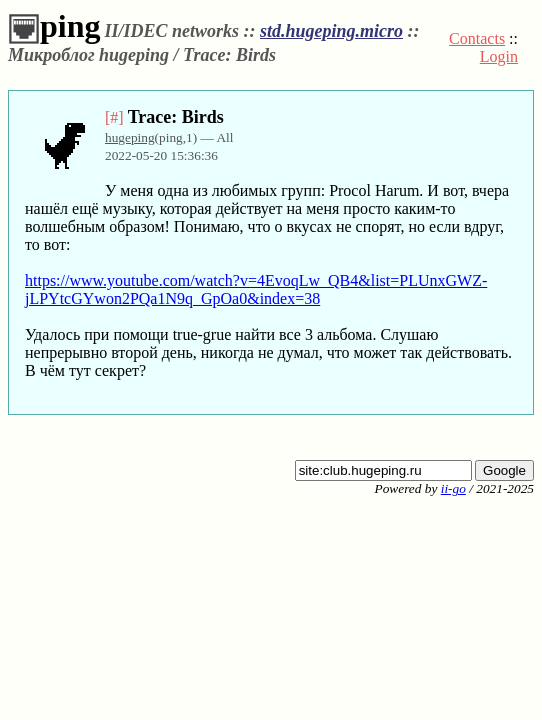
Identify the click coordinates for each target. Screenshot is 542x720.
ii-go (453, 488)
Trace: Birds (176, 117)
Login (499, 56)
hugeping (130, 137)
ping (54, 26)
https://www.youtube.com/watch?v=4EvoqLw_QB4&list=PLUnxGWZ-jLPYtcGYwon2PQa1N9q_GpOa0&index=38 (256, 289)
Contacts (477, 38)
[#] (114, 117)
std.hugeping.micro (331, 31)
